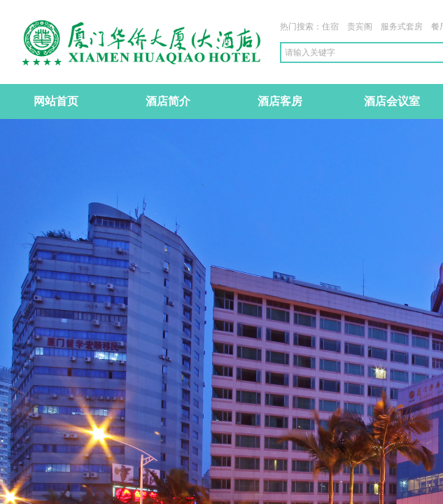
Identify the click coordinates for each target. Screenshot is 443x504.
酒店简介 (168, 101)
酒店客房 (280, 101)
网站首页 (56, 101)
